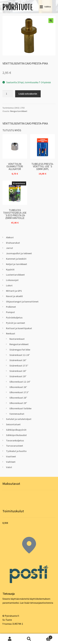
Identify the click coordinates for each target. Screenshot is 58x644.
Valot (9, 467)
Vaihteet (11, 462)
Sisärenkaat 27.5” (19, 366)
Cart (46, 637)
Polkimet (11, 307)
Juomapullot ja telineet (19, 253)
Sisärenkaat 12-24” (20, 355)
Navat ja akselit (14, 296)
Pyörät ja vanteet (16, 323)
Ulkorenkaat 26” (18, 387)
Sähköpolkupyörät (16, 430)
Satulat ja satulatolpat (19, 419)
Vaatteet (11, 456)
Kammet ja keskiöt (16, 259)
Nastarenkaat (17, 339)
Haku (29, 639)
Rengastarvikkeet (19, 111)
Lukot (9, 285)
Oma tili (10, 639)
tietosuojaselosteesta (41, 603)
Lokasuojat (12, 280)
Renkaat (11, 333)
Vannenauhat (17, 414)
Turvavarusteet (15, 446)
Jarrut (10, 248)
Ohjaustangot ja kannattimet (22, 302)
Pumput (10, 312)
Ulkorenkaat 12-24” (20, 382)
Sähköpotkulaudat (16, 435)
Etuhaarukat (13, 243)
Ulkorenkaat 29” (18, 403)
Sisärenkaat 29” (18, 376)
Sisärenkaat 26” (18, 360)
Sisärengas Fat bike (20, 350)
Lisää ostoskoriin (28, 94)
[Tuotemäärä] (8, 94)
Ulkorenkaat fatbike (20, 408)
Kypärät (10, 269)
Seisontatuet (13, 424)
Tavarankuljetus (15, 440)
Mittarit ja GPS (14, 291)
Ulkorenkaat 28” (18, 398)
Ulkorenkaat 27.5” (19, 392)
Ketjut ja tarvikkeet (17, 264)
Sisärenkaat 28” (18, 371)
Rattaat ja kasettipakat (19, 328)
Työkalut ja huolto (16, 451)
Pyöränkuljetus (14, 317)
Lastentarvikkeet (15, 275)
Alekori (10, 237)
